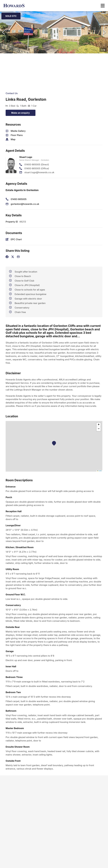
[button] (54, 32)
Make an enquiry (21, 113)
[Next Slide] (104, 32)
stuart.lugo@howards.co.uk (39, 172)
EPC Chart (16, 239)
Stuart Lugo (26, 157)
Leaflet (99, 471)
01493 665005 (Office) (37, 168)
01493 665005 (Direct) (37, 164)
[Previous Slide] (4, 32)
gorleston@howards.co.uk (25, 204)
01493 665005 (19, 199)
